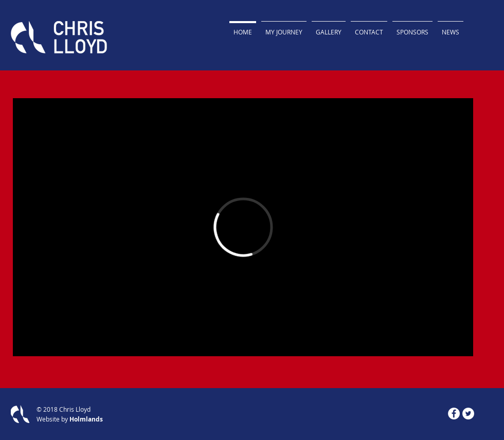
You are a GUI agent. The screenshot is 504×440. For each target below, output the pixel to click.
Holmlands (86, 419)
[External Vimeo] (243, 227)
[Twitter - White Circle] (468, 414)
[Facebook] (454, 414)
